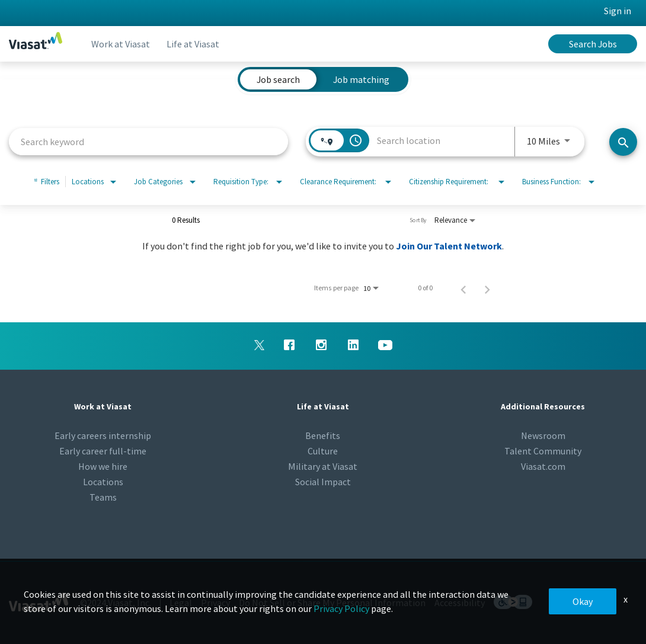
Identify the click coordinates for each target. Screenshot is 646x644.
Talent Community (543, 451)
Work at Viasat (122, 44)
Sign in (618, 11)
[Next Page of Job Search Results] (487, 288)
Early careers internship (103, 435)
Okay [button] (583, 601)
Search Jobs (593, 44)
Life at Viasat (196, 44)
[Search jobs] (623, 142)
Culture (323, 451)
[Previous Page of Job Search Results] (463, 288)
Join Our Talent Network (449, 246)
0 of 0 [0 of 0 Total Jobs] (425, 288)
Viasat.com (543, 466)
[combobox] (148, 141)
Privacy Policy (341, 608)
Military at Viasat (323, 466)
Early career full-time (103, 451)
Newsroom (543, 435)
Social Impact (323, 482)
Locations (103, 482)
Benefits (323, 435)
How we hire (103, 466)
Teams (103, 497)
